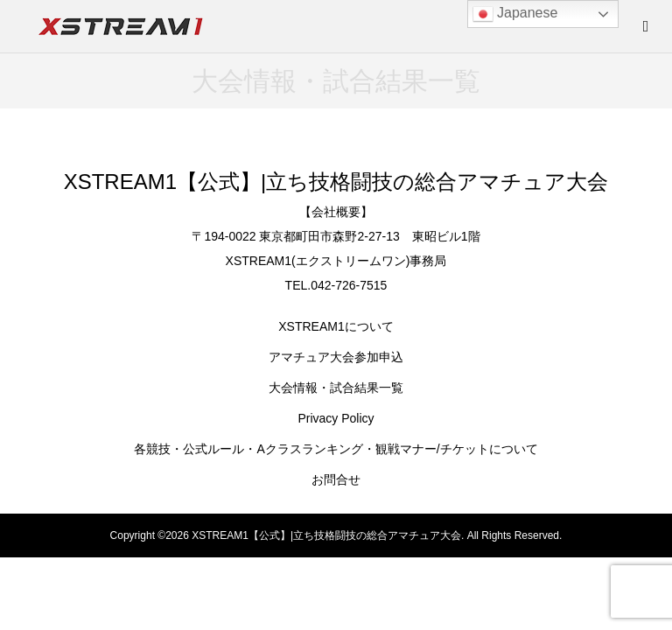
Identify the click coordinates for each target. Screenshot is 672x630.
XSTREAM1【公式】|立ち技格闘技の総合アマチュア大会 (336, 182)
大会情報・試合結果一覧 (336, 388)
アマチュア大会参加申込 (336, 357)
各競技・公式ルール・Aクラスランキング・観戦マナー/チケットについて (336, 449)
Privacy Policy (336, 418)
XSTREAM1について (336, 326)
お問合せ (336, 479)
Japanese (515, 14)
